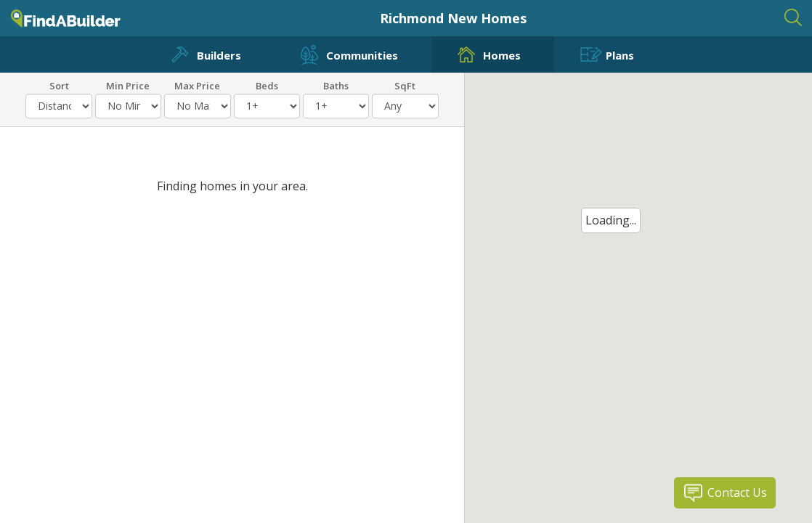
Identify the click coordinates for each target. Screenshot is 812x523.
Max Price (197, 85)
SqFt (405, 85)
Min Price (128, 85)
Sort (59, 85)
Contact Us (737, 492)
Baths (336, 85)
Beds (267, 85)
